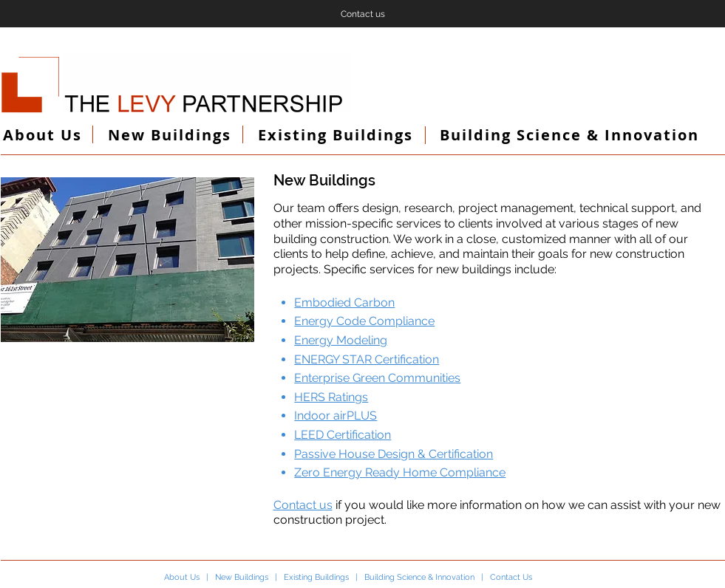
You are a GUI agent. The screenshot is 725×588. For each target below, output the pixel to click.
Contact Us (511, 577)
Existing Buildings (316, 577)
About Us (182, 577)
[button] (127, 260)
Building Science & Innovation (419, 577)
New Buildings (242, 577)
